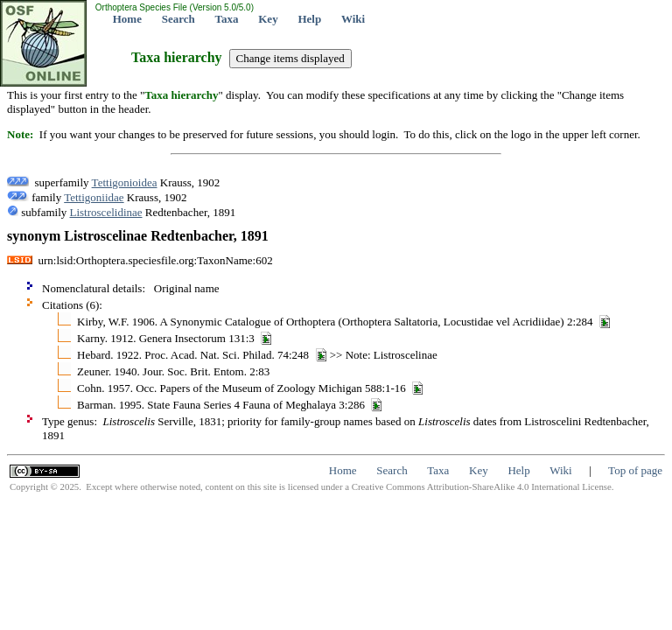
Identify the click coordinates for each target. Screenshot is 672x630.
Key (268, 19)
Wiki (353, 19)
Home (127, 19)
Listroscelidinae (106, 212)
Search (178, 19)
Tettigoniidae (94, 197)
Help (309, 19)
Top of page (635, 470)
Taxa (227, 19)
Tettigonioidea (125, 182)
